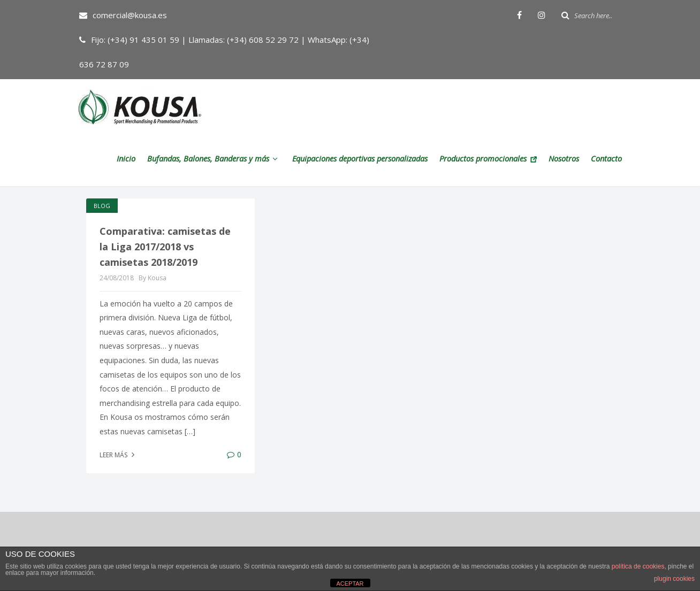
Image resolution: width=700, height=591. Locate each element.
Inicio (126, 159)
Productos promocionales (488, 159)
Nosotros (564, 159)
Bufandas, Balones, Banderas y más (214, 159)
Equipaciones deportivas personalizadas (360, 159)
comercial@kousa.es (123, 15)
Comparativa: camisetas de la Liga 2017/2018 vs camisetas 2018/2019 (165, 247)
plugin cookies (674, 579)
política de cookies (638, 566)
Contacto (606, 159)
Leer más (118, 455)
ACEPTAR (350, 584)
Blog (102, 206)
